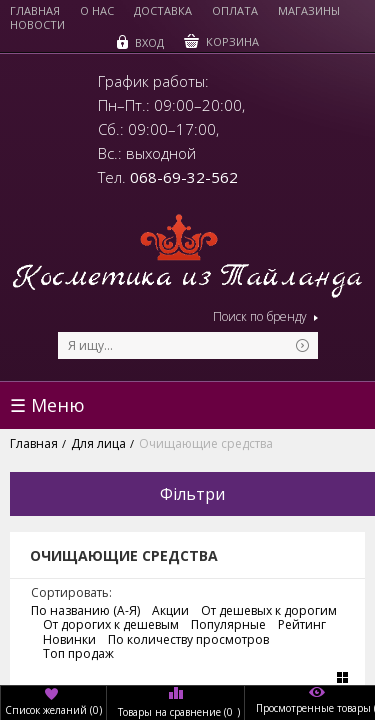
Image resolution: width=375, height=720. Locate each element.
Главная (35, 11)
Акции (170, 611)
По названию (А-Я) (85, 611)
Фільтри (192, 494)
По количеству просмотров (188, 640)
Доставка (163, 11)
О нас (97, 11)
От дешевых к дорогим (269, 611)
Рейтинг (302, 625)
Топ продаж (78, 654)
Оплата (235, 11)
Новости (37, 25)
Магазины (309, 11)
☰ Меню (47, 405)
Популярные (228, 625)
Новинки (69, 640)
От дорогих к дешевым (111, 625)
